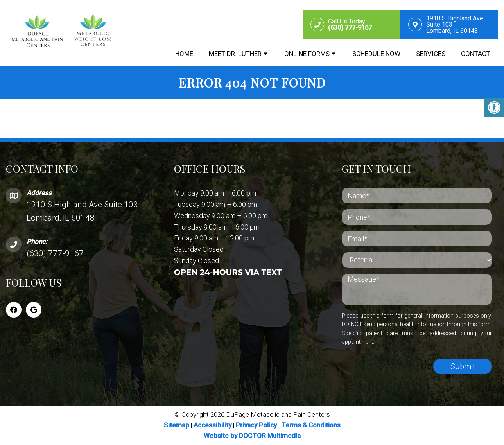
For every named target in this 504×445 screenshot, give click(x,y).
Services (431, 54)
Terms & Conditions (311, 425)
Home (184, 54)
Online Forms (307, 54)
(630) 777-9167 (55, 253)
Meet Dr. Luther (235, 54)
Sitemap (177, 425)
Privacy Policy (257, 425)
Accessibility (213, 425)
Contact (476, 54)
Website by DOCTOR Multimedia (252, 436)
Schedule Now (376, 54)
